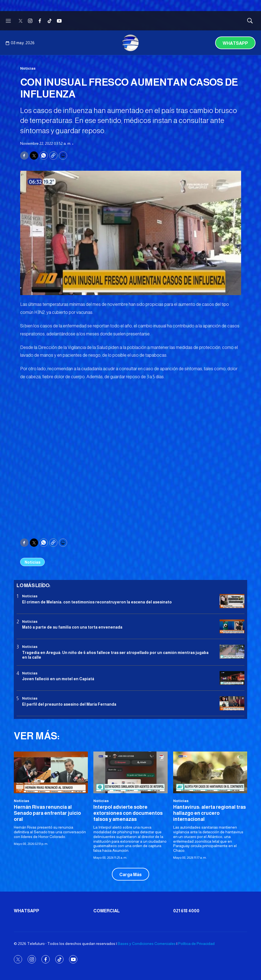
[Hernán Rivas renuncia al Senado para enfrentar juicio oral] (51, 772)
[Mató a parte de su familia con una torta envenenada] (232, 626)
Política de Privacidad (196, 944)
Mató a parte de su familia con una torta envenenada (72, 627)
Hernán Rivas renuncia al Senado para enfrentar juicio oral (47, 813)
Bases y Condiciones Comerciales (147, 944)
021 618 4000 (186, 911)
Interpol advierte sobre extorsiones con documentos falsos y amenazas (128, 813)
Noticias (28, 68)
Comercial (107, 911)
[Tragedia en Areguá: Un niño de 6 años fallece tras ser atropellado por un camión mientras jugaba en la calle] (232, 652)
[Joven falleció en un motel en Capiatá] (232, 678)
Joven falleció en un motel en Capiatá (58, 679)
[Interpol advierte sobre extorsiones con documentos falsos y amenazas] (130, 772)
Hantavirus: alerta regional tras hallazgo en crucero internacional (209, 813)
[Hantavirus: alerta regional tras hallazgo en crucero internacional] (210, 772)
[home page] (131, 43)
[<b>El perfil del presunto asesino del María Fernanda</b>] (232, 703)
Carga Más (130, 875)
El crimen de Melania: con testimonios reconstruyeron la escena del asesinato (97, 602)
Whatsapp (235, 43)
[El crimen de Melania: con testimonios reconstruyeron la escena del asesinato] (232, 601)
